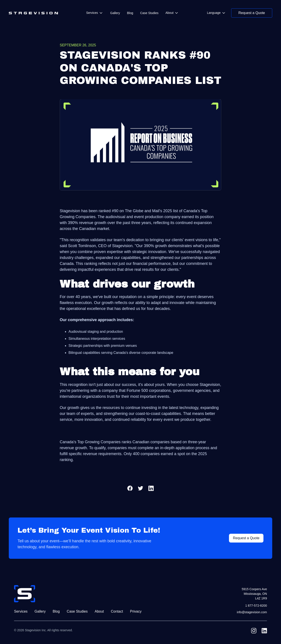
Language (214, 13)
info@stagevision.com (252, 612)
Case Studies (149, 13)
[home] (33, 13)
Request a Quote (252, 13)
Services (92, 13)
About (170, 13)
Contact (117, 611)
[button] (95, 13)
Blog (130, 13)
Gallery (115, 13)
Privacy (136, 611)
